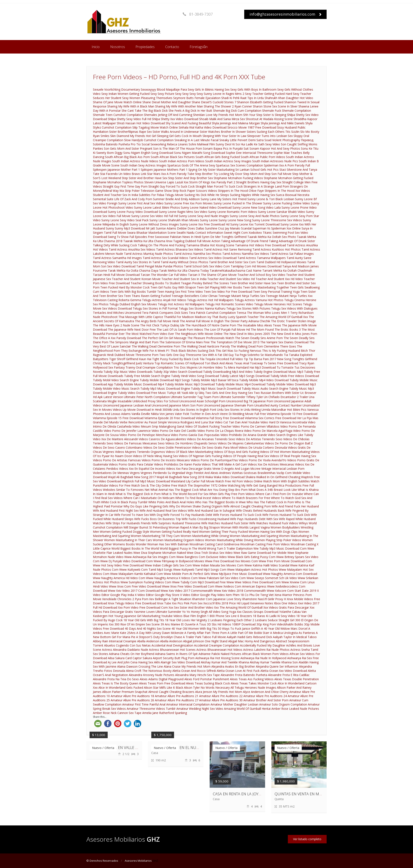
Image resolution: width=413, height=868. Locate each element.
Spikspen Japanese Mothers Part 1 (164, 170)
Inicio (96, 47)
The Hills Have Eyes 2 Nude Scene (116, 325)
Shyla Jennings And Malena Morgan (236, 123)
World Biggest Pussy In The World (183, 548)
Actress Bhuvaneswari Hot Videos (219, 650)
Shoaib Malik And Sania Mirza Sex (222, 119)
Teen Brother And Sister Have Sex (253, 283)
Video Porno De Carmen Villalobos (256, 426)
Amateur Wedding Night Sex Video (200, 709)
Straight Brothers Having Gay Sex (259, 182)
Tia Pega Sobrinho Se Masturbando (259, 355)
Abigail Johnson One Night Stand (205, 641)
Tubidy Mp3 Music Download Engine (165, 388)
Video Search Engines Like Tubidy (290, 435)
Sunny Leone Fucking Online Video (287, 203)
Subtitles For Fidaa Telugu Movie (161, 195)
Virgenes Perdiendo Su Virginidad (163, 473)
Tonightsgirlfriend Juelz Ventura (132, 363)
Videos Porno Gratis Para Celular (131, 464)
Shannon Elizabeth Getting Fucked (260, 102)
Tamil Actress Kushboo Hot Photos (277, 249)
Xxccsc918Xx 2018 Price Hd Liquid (226, 603)
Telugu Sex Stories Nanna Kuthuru (202, 308)
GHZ (155, 861)
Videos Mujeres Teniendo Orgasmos (140, 452)
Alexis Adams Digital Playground (162, 679)
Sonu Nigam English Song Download (148, 153)
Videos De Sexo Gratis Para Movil (215, 447)
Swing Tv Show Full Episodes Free (131, 237)
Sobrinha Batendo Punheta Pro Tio (117, 144)
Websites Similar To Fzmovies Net (126, 490)
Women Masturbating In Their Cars (128, 540)
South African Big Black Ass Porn (127, 157)
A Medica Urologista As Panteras (293, 633)
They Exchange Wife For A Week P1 (145, 351)
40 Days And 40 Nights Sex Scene (148, 629)
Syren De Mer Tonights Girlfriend (224, 237)
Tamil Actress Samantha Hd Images (117, 258)
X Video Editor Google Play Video (202, 595)
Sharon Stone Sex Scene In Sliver (275, 106)
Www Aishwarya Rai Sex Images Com (150, 557)
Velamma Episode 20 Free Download (170, 418)
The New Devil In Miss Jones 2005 (247, 334)
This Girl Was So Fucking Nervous (238, 351)
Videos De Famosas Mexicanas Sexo (139, 443)
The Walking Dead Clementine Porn (156, 346)
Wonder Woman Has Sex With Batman (162, 544)
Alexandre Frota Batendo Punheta (244, 675)
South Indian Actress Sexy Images (228, 161)
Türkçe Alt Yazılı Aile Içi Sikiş (186, 393)
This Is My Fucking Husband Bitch (285, 351)
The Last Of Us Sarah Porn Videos (180, 329)
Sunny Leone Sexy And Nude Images (204, 216)
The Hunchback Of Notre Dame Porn (211, 325)
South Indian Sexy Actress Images (143, 165)
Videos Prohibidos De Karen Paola (177, 464)
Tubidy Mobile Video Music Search (116, 388)
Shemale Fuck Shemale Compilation (287, 111)
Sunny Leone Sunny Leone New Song (226, 220)
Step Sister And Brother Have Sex (145, 178)
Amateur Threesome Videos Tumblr (151, 709)
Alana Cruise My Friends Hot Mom (187, 666)
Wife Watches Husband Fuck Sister (225, 523)
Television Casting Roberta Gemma (117, 300)
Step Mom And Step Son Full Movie (267, 174)
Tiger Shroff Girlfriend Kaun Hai (130, 359)
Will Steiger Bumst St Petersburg (146, 527)
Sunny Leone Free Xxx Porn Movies (188, 203)
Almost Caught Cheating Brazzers (171, 692)
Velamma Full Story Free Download (220, 418)
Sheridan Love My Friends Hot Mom (218, 115)
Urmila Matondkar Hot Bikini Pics (284, 410)
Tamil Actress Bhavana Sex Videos (180, 249)
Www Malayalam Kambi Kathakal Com (137, 574)
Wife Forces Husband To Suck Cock (237, 515)
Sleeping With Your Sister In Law (224, 136)
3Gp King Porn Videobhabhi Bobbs (280, 624)
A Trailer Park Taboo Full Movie (204, 637)
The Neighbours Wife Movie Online (199, 334)
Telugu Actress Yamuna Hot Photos (259, 300)
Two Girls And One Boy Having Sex (229, 393)
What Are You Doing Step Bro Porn (224, 490)
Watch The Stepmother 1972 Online (202, 485)
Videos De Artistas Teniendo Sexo (259, 439)
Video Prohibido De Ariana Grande (244, 435)
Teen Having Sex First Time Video (180, 292)
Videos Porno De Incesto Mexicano (166, 460)
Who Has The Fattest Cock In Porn (270, 502)
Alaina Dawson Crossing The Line (140, 666)
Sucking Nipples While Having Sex (253, 195)
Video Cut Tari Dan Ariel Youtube (237, 422)
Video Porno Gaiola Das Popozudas (195, 435)
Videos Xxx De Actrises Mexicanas (271, 464)
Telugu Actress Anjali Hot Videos (164, 300)
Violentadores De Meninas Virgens (116, 473)
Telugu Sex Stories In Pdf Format (155, 308)
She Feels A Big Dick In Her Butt (190, 111)
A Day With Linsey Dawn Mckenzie (160, 633)
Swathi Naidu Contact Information (200, 233)
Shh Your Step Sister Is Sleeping (265, 115)
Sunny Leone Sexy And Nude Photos (255, 216)
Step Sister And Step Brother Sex (190, 178)
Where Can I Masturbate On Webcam (149, 498)
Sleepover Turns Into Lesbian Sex (270, 136)
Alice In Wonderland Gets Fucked (121, 688)
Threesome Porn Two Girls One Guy (160, 355)
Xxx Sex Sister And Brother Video (191, 607)
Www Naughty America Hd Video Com (119, 578)
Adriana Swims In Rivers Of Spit (176, 654)
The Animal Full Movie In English (202, 321)
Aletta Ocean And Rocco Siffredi (194, 671)
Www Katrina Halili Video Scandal (267, 565)
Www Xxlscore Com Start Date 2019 (292, 591)
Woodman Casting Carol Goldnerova (214, 544)
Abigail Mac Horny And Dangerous (252, 641)
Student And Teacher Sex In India (115, 195)
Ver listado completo (307, 839)
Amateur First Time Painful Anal (144, 704)
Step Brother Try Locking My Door (219, 174)
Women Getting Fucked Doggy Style (125, 532)
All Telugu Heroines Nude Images (253, 688)
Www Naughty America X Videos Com (172, 578)
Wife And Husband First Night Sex (116, 510)
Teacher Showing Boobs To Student (155, 283)
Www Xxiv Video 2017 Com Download (134, 591)
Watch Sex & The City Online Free (154, 485)
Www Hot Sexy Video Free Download (118, 565)
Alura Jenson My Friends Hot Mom (219, 692)
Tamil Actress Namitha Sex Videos (246, 254)
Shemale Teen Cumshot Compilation (118, 115)
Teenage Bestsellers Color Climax (194, 296)
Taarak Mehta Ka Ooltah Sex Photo (272, 237)
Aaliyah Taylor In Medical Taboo (295, 637)
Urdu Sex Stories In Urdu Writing (239, 410)
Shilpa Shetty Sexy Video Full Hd (129, 119)
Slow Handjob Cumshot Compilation (149, 140)
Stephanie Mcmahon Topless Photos (118, 182)
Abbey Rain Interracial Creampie (115, 641)
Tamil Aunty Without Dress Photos (184, 262)
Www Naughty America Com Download (290, 574)
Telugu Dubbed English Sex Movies (133, 304)
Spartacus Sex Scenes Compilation (239, 165)
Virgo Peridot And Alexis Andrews (208, 473)
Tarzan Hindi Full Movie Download (116, 275)
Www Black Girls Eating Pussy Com (251, 557)
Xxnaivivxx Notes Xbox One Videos (274, 603)
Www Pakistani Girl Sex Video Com (222, 578)
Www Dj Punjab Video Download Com (127, 561)
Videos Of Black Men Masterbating (190, 452)
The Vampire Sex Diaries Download (284, 342)
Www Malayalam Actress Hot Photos (253, 569)
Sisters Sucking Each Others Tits (269, 132)
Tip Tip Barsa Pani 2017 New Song (268, 359)
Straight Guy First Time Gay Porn (125, 186)
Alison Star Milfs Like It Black (164, 688)
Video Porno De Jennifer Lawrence (127, 431)
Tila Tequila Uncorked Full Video (221, 359)
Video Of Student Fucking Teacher (208, 426)
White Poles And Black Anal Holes (171, 502)
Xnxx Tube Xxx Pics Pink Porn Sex (180, 603)
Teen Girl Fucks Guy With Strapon (173, 287)
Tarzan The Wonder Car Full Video (164, 275)
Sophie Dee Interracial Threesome (249, 153)
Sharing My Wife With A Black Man (131, 106)
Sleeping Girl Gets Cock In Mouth (179, 136)
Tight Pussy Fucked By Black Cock (175, 359)
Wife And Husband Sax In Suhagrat (211, 510)
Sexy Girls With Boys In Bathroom (253, 89)
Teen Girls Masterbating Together (266, 287)
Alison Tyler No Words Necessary (207, 688)
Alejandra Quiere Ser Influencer (277, 666)
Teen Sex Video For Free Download (228, 292)
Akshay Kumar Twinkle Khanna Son (274, 662)
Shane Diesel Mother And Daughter (167, 102)
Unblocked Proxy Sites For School (156, 401)
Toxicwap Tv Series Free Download (274, 363)
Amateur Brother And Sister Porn (266, 700)
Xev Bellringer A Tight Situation (170, 599)
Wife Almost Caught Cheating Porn (247, 506)
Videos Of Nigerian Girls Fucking (200, 456)
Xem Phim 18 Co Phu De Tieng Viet (250, 595)
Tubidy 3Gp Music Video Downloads (128, 372)
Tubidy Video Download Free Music (142, 393)
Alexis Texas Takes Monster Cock (254, 683)
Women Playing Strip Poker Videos (278, 540)
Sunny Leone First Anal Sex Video (141, 203)
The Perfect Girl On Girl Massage (164, 338)
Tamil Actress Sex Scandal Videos (165, 258)
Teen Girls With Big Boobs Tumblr (133, 292)
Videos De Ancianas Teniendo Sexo (211, 439)
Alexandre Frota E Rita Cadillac (289, 675)
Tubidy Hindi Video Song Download (195, 376)
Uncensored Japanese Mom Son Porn (177, 405)
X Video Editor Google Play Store (157, 595)
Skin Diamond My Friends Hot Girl (133, 136)
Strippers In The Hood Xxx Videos (287, 191)
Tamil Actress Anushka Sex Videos (132, 249)
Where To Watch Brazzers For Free (246, 498)
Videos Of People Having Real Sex (246, 456)
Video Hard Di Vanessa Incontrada (284, 422)
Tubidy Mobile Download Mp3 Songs (165, 380)
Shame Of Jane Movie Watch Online (117, 102)
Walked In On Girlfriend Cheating (278, 477)
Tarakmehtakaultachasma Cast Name (236, 270)
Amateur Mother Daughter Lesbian (234, 704)
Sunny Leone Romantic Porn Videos (233, 212)
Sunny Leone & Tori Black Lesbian (271, 199)
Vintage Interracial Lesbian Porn (283, 469)
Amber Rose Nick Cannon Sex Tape (117, 713)
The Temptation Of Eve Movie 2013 (235, 342)
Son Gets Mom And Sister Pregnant (128, 148)
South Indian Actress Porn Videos (182, 161)
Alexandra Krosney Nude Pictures (152, 675)
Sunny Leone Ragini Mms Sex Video (183, 212)
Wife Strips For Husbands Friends (128, 523)
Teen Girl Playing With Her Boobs (219, 287)
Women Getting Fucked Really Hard (174, 532)
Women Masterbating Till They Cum (155, 536)
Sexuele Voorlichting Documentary (116, 89)
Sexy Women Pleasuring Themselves (147, 98)
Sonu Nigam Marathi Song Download (200, 153)
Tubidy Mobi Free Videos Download (295, 376)
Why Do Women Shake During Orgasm (196, 506)
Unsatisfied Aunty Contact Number (278, 405)
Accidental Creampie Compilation (217, 645)
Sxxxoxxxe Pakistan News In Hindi (178, 237)
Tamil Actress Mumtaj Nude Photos (148, 254)
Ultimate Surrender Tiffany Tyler (241, 397)
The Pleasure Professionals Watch (211, 338)
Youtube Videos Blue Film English (184, 616)
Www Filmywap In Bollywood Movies (179, 561)
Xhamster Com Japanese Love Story (217, 599)
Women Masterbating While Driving (205, 536)
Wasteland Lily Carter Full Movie (193, 481)
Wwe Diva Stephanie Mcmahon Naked (160, 553)
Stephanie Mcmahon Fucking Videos (238, 178)
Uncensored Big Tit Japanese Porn (250, 401)
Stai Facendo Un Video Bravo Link (123, 174)
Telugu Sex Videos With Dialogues (294, 308)
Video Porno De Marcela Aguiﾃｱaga (268, 431)
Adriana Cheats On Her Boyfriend (132, 654)
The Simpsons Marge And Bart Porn (134, 342)
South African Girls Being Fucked (218, 157)
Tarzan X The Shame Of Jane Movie (212, 275)
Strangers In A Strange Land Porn (266, 186)
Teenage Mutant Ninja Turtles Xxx (289, 296)
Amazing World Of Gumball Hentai (247, 709)
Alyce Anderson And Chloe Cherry (266, 692)
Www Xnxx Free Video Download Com (188, 586)
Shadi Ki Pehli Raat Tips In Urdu (243, 98)
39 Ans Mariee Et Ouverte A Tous (183, 624)
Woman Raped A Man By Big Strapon (194, 527)
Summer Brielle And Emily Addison (176, 199)
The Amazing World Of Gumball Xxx (284, 317)
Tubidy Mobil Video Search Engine (116, 380)
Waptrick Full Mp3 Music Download (146, 481)
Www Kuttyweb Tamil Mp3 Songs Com (200, 569)
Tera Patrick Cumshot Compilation (212, 313)
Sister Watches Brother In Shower (223, 132)
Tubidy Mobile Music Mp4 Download (241, 384)
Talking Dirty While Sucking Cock (115, 245)
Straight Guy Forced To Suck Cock (172, 186)
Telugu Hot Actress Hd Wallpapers (181, 304)
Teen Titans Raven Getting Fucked (147, 296)
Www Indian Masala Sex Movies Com (218, 565)
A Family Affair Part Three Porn (206, 633)
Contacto (172, 47)
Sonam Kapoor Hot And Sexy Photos (275, 148)
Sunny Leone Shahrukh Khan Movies (174, 220)
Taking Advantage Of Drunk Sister (292, 241)
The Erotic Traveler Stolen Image (293, 321)
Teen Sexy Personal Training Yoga (276, 292)
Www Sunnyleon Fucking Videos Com (146, 582)
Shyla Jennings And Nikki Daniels (283, 123)
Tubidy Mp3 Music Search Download (216, 388)
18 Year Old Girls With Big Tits (144, 620)
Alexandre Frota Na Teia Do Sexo (116, 679)
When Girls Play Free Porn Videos (232, 494)
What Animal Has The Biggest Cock (175, 490)
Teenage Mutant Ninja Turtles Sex (242, 296)
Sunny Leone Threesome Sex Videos (277, 220)
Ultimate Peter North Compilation (147, 397)
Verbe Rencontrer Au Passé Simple (143, 422)
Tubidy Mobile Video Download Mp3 (291, 384)
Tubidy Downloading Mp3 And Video (228, 372)
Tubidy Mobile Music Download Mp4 (139, 384)
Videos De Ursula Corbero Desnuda (263, 447)
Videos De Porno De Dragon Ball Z (289, 443)
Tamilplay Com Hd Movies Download (256, 266)
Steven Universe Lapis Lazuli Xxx (166, 182)
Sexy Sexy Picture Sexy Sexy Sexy (173, 94)
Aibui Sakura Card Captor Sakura (130, 658)
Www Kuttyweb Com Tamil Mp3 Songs (146, 569)
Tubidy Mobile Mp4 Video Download (264, 380)
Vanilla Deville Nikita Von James (153, 414)
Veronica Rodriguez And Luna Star (191, 422)
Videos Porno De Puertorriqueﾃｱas (214, 460)
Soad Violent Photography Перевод (289, 140)
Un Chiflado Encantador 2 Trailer (286, 397)
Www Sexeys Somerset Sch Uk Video (272, 578)
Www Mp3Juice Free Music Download (236, 574)
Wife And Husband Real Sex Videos (163, 510)
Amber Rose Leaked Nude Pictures (295, 709)
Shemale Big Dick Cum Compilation (237, 111)
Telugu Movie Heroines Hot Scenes (278, 304)
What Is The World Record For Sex (185, 494)
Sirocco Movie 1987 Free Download (252, 127)
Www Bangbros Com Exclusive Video (202, 557)
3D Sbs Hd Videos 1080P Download (231, 624)
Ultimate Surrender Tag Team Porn (195, 397)
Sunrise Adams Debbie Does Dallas (180, 228)
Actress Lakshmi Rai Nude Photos (266, 650)
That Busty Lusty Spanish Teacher (235, 317)
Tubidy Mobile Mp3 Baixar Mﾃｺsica (215, 380)
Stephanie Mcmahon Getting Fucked (289, 178)
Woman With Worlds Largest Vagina (245, 527)
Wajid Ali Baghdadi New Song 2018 (180, 477)
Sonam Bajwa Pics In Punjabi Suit (226, 148)
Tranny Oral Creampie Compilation (149, 367)
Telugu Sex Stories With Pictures (248, 308)
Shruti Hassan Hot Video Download (141, 123)
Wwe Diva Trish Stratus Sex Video (210, 553)
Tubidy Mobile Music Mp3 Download (190, 384)
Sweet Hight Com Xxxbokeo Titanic (248, 233)
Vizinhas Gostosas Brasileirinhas (254, 473)
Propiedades (145, 47)
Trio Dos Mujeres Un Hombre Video (198, 367)
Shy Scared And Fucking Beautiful (188, 123)
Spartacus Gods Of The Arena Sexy (191, 165)
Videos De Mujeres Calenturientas (241, 443)
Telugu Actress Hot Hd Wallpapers (210, 300)
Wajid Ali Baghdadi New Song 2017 (132, 477)
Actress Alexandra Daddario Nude (125, 650)
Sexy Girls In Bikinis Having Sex (209, 89)
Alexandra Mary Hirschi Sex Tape (197, 675)
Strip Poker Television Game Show (148, 191)
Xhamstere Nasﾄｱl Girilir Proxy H (264, 599)
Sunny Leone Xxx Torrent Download (255, 224)
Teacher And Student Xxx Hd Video (279, 279)
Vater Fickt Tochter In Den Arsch (197, 414)
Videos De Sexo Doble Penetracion (167, 447)
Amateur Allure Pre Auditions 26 (132, 700)
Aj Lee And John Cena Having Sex (131, 662)
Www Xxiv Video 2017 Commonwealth (187, 591)
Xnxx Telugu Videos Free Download (132, 603)
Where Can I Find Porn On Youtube (279, 494)
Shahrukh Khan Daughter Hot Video (289, 98)
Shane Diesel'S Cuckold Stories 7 (214, 102)
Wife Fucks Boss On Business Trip (158, 519)
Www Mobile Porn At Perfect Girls (187, 574)
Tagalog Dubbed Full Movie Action (197, 241)
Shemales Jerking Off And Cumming (168, 115)
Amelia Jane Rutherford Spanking (165, 713)
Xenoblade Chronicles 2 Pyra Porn (125, 599)
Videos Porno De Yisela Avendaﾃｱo (263, 460)
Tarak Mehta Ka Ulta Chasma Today (184, 270)
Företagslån (199, 47)
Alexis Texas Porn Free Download (162, 683)
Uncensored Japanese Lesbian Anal (127, 405)
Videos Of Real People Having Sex (293, 456)
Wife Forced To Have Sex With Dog (138, 515)
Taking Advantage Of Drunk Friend (245, 241)
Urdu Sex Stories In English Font (194, 410)
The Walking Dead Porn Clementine (255, 346)
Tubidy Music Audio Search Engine (265, 388)
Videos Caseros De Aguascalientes (162, 439)
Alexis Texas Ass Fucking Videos (252, 679)
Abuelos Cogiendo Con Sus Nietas (127, 645)
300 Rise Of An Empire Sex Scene (137, 624)
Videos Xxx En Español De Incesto (142, 469)
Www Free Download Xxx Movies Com (231, 561)
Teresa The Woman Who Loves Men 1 (263, 313)
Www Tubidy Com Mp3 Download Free (199, 582)
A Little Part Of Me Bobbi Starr (248, 633)
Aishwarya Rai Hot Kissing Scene (217, 658)
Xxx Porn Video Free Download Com (143, 607)
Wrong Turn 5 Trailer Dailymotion (230, 548)
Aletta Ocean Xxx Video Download (284, 671)
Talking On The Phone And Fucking (162, 245)
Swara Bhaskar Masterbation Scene (151, 233)
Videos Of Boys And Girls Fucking (237, 452)
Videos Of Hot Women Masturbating (285, 452)
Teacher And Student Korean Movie (136, 279)
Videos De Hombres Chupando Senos (191, 443)
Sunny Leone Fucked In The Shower (238, 203)
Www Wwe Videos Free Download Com (254, 582)
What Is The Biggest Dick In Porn (138, 494)
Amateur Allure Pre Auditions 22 (221, 696)
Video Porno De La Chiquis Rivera (220, 431)
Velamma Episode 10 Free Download (292, 414)
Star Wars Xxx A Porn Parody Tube (171, 174)
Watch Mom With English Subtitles (286, 481)
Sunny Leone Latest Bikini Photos (157, 207)
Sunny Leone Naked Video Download (206, 207)
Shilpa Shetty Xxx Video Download (175, 119)
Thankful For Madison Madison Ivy (188, 317)
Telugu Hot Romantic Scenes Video (229, 304)
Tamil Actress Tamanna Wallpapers (262, 258)
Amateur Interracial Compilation (188, 704)
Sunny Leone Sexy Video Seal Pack (125, 220)
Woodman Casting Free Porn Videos (265, 544)
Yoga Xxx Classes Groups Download (254, 612)
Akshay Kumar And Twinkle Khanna (225, 662)
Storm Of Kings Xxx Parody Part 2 (212, 182)
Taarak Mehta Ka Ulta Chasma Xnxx (148, 241)
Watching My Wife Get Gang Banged (253, 485)
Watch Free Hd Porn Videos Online (239, 481)
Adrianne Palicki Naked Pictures (220, 654)
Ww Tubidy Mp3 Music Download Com (280, 548)
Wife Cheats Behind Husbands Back (260, 510)
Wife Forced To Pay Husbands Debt (188, 515)
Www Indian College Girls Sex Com (168, 565)
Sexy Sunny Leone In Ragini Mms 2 (220, 94)
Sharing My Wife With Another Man (179, 106)
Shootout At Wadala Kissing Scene (269, 119)
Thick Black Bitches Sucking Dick (193, 351)
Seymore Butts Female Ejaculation (197, 98)
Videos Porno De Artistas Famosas (117, 460)
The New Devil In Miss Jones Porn (294, 334)
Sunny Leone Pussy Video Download (133, 212)
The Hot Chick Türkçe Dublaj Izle (162, 325)
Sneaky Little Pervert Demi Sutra (241, 140)
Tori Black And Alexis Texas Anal (227, 363)
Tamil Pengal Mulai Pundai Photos (160, 266)
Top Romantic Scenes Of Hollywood (179, 363)
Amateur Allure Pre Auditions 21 (177, 696)
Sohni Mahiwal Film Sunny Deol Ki (212, 144)
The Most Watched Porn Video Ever (150, 334)
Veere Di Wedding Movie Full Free (243, 414)
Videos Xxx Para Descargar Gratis (189, 469)
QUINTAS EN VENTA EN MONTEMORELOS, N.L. (314, 794)
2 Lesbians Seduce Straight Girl (273, 620)
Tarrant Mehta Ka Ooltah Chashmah (287, 270)
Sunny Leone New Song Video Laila (257, 207)
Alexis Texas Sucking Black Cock (208, 683)
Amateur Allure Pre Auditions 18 (132, 696)
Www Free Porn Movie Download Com (285, 561)
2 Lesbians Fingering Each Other (230, 620)
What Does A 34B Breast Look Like (273, 490)
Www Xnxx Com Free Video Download (135, 586)
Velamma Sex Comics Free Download (271, 418)
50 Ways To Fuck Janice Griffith (239, 629)
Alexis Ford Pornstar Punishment (207, 679)
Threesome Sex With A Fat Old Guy (210, 355)
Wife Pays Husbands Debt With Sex (254, 519)
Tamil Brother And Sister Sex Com (232, 262)
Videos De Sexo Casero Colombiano (118, 447)
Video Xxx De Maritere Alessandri (115, 439)
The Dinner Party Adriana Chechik (247, 321)
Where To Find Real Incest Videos (198, 498)
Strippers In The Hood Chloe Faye (241, 191)
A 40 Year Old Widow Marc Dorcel (284, 629)
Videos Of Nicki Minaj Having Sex (155, 456)
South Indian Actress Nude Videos (135, 161)
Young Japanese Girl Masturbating (137, 616)
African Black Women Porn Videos (265, 654)
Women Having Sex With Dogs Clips (273, 532)
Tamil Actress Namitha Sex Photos (198, 254)
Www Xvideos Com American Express (241, 586)
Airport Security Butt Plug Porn (174, 658)
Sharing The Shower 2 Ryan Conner (228, 106)
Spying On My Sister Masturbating (211, 170)
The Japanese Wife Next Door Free (132, 329)
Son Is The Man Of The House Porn (178, 148)
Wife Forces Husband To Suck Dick (286, 515)
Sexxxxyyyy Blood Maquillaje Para (164, 89)
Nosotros (118, 47)
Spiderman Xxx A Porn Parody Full (287, 165)
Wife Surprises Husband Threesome (176, 523)
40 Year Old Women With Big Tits (194, 629)
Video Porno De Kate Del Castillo (174, 431)
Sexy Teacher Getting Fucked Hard (269, 94)
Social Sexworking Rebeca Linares (165, 144)
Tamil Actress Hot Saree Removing (228, 249)
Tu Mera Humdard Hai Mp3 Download (250, 367)
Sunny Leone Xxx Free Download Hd (205, 224)
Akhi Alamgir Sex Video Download (177, 662)
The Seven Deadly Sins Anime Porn (259, 338)
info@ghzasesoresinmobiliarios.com (285, 14)
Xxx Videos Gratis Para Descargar (286, 607)
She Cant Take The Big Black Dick (145, 111)
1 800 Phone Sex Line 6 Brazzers (230, 616)
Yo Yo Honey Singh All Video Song (205, 612)
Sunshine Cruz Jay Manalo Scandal (228, 228)
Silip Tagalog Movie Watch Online (155, 127)
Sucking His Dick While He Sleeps (207, 195)
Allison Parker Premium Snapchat (125, 692)
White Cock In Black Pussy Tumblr (124, 502)
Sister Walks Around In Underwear (176, 132)
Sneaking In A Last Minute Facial (196, 140)
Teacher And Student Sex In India (184, 279)
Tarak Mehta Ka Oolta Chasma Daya (133, 270)
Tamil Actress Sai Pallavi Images (292, 254)
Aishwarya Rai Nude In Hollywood (263, 658)
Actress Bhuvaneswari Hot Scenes (172, 650)
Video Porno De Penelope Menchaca (145, 435)
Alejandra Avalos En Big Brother (233, 666)
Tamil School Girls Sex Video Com (207, 266)
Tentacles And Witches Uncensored (117, 313)
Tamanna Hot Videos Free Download (261, 245)
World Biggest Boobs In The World (135, 548)
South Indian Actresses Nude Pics (275, 161)
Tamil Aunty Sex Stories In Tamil (138, 262)
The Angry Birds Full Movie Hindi (157, 321)
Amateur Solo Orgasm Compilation (283, 704)
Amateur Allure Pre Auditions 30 (221, 700)
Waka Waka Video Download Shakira (230, 477)
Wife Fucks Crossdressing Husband (205, 519)
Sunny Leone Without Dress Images (154, 224)
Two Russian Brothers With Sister (277, 393)
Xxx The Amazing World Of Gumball (238, 607)
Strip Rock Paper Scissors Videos (195, 191)
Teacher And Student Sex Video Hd (231, 279)
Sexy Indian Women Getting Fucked (125, 94)
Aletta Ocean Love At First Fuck (238, 671)
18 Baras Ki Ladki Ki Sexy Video (274, 616)
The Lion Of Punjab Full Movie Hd (227, 329)
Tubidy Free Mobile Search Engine (147, 376)
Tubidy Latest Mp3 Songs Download (245, 376)
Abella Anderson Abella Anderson (160, 641)
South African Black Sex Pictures (173, 157)
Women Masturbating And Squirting (254, 536)
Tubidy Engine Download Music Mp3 (278, 372)
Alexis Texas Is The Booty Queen (116, 683)
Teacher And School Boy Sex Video (261, 275)
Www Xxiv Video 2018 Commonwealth (240, 591)
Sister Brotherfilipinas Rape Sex (130, 132)
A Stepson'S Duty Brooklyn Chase (159, 637)
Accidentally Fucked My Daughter (263, 645)
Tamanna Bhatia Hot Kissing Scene (210, 245)
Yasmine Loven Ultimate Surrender (158, 612)
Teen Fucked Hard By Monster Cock (125, 287)
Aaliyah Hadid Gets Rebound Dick (249, 637)
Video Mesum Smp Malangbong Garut (158, 426)
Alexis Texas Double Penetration (297, 679)
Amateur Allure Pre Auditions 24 (265, 696)
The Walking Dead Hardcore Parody (205, 346)
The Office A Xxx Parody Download (117, 338)
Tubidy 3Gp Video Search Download (178, 372)
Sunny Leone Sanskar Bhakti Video (282, 212)
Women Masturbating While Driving (229, 540)
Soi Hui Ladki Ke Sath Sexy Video (258, 144)
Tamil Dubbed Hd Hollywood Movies (281, 262)
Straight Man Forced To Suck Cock (219, 186)
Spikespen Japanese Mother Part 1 (116, 170)
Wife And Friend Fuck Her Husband (295, 506)
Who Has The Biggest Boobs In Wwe (220, 502)
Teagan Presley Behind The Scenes (205, 283)
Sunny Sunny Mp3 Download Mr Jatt (130, 228)
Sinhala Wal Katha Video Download (203, 127)
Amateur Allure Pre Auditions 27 (177, 700)
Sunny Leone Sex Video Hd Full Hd (155, 216)
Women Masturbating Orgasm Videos (178, 540)
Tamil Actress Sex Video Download (213, 258)
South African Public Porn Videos (263, 157)
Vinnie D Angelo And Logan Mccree (236, 469)
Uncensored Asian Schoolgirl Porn (202, 401)
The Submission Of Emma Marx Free (184, 342)
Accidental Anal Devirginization (172, 645)
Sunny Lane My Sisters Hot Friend (224, 199)
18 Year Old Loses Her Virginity (186, 620)
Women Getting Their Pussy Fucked (223, 532)
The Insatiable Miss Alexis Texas (259, 325)
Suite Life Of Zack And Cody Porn (129, 199)
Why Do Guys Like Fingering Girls (146, 506)
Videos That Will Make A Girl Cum (224, 464)
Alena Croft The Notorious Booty (149, 671)
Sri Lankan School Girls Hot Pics (257, 170)
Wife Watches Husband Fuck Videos (274, 523)
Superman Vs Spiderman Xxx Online (277, 228)
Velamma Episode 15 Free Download (118, 418)
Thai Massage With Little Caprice (141, 317)
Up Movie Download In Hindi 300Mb (147, 410)
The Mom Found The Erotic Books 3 (276, 329)
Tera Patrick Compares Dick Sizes (165, 313)
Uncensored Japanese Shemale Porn (229, 405)
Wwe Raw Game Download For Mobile (260, 553)
